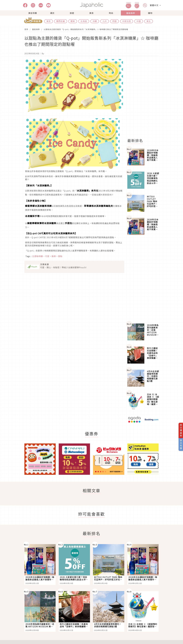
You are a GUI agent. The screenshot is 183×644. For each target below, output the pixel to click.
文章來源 (44, 264)
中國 (139, 21)
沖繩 (95, 21)
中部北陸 (127, 21)
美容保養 (33, 13)
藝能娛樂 (131, 13)
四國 (115, 21)
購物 (150, 13)
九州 (105, 21)
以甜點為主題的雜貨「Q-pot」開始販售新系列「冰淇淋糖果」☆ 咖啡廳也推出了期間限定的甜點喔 (86, 29)
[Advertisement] (144, 97)
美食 (91, 13)
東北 (149, 21)
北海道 (84, 21)
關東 (73, 21)
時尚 (111, 13)
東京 (49, 21)
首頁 (26, 29)
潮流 (52, 13)
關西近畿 (61, 21)
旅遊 (72, 13)
